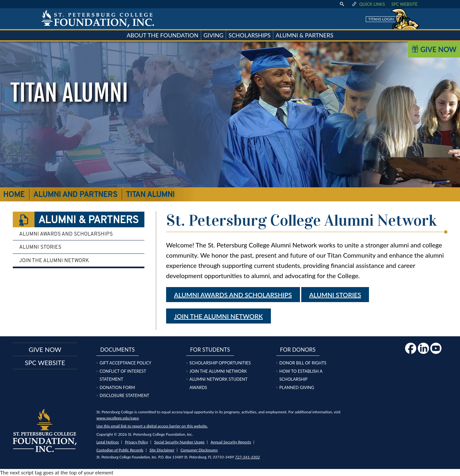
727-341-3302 (247, 457)
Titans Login (381, 19)
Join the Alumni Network (218, 316)
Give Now (434, 49)
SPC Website (404, 4)
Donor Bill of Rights (303, 363)
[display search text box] (342, 4)
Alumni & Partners (76, 219)
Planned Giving (297, 387)
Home (14, 195)
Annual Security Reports (231, 442)
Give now (45, 349)
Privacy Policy (136, 442)
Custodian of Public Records (120, 450)
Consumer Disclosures (199, 450)
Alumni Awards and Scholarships (233, 295)
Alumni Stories (40, 247)
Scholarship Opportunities (220, 363)
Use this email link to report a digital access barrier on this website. (152, 426)
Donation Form (117, 387)
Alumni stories (335, 295)
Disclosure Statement (125, 395)
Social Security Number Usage (180, 442)
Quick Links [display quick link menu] (368, 4)
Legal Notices (108, 442)
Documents (118, 350)
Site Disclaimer (162, 450)
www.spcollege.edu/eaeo (118, 418)
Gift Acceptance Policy (126, 363)
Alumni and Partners (75, 195)
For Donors (298, 350)
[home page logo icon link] (98, 19)
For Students (210, 350)
